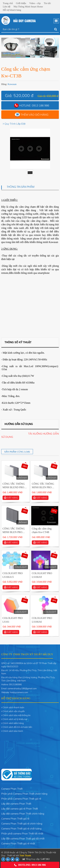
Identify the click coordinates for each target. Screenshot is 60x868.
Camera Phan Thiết (12, 789)
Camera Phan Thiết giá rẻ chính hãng (22, 824)
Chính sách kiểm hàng (13, 723)
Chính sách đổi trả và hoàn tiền (17, 727)
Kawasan (12, 84)
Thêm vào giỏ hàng (34, 115)
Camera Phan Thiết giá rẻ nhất (18, 844)
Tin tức (47, 3)
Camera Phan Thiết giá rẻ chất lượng (21, 829)
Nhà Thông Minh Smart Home (28, 7)
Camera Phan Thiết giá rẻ (15, 819)
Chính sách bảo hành (13, 731)
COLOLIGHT (21, 567)
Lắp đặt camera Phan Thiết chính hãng (23, 814)
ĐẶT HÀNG (11, 498)
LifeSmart (22, 478)
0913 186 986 (40, 105)
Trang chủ (8, 3)
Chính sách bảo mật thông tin (17, 715)
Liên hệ (7, 7)
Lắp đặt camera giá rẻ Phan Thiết (20, 809)
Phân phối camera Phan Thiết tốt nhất (22, 834)
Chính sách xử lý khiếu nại (15, 719)
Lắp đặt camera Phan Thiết (16, 804)
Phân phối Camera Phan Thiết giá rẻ (21, 799)
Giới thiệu (21, 3)
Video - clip (35, 3)
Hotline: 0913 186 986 (30, 865)
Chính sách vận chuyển (14, 711)
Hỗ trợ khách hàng (12, 10)
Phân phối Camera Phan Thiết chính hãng (24, 794)
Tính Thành (25, 856)
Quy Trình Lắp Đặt (15, 124)
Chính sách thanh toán (13, 707)
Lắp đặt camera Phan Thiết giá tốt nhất (23, 839)
